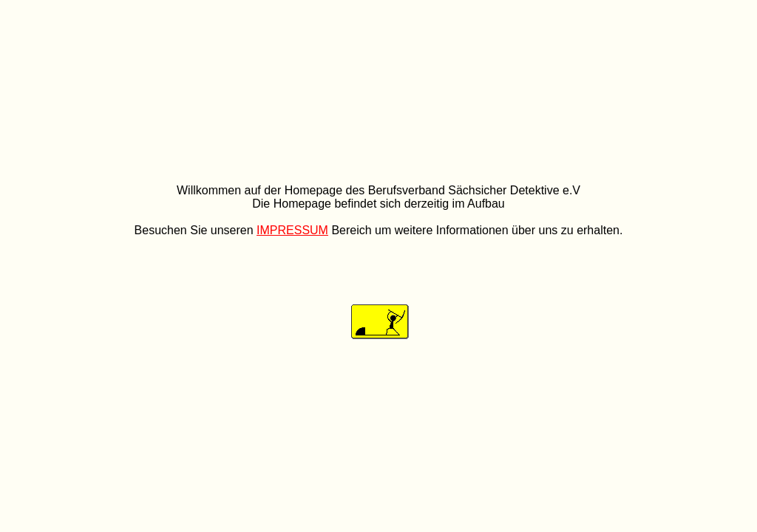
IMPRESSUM (292, 230)
